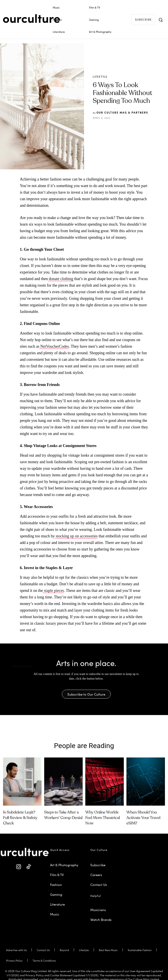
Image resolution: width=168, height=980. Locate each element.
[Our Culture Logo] (31, 19)
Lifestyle (100, 77)
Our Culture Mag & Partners (122, 112)
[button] (161, 20)
